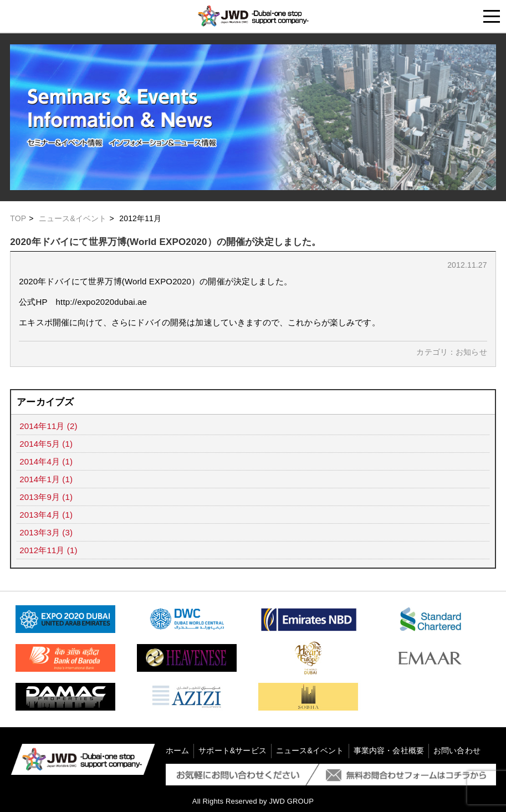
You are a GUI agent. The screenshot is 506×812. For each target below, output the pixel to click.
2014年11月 (42, 426)
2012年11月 (42, 550)
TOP (18, 218)
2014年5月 (40, 444)
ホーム (177, 750)
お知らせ (471, 352)
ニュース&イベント (73, 218)
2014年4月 (40, 461)
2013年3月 (40, 532)
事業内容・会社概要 (389, 750)
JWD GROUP (291, 801)
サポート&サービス (232, 750)
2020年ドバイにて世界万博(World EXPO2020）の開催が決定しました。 (165, 242)
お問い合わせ (457, 750)
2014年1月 (40, 479)
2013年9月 (40, 497)
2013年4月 (40, 515)
